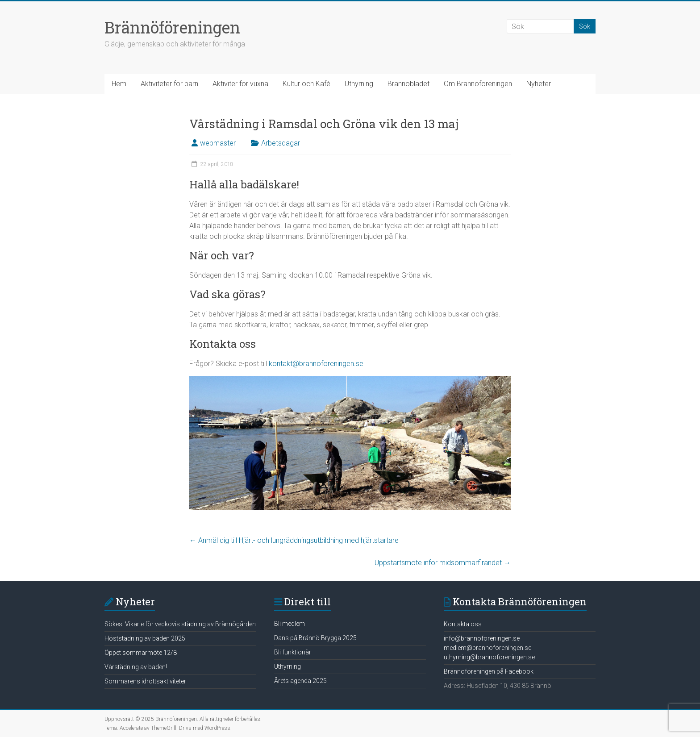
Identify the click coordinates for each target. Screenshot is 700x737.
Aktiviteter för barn (169, 84)
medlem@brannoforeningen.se (487, 648)
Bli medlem (290, 624)
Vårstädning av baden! (136, 667)
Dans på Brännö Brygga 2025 (315, 638)
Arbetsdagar (281, 143)
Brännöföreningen (172, 27)
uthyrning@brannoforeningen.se (489, 657)
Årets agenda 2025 (300, 681)
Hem (119, 84)
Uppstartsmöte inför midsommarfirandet (443, 563)
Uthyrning (359, 84)
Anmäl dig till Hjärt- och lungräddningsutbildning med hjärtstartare (294, 540)
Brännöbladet (408, 84)
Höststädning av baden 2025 (145, 638)
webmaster (218, 143)
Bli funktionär (293, 652)
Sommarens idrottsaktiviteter (145, 681)
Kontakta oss (463, 624)
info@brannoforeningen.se (482, 638)
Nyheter (539, 84)
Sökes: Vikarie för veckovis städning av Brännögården (180, 624)
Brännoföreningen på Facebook (489, 671)
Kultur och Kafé (306, 84)
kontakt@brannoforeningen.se (316, 364)
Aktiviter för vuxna (240, 84)
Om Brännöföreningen (478, 84)
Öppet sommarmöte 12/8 (141, 653)
